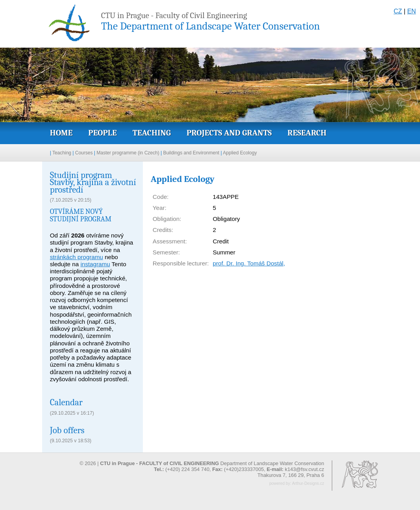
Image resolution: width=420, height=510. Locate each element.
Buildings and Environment (191, 153)
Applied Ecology (240, 153)
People (102, 133)
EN (411, 11)
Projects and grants (229, 133)
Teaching (152, 133)
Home (61, 133)
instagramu (95, 264)
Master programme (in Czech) (128, 153)
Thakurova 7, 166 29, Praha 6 (291, 475)
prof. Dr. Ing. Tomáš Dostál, (249, 263)
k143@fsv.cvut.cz (305, 469)
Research (307, 133)
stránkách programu (77, 257)
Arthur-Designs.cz (308, 483)
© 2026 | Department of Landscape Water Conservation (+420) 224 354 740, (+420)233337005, (202, 466)
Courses (84, 153)
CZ (398, 11)
